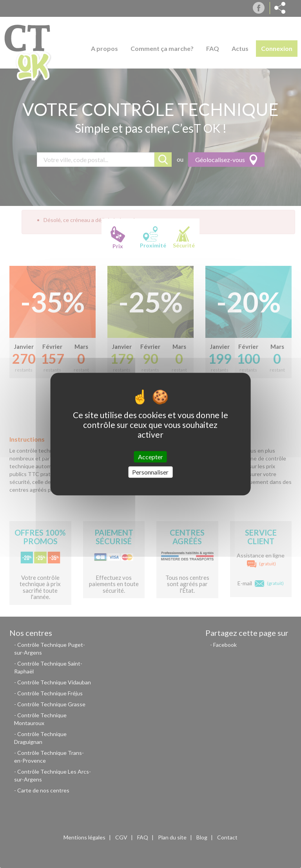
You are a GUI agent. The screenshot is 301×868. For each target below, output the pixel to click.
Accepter (150, 457)
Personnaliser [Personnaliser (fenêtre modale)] (150, 472)
